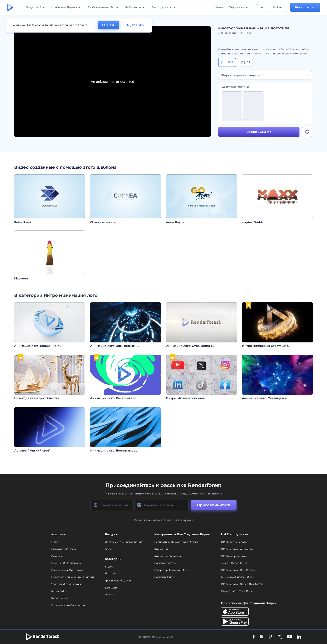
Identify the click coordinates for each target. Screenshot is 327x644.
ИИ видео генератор (235, 542)
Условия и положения (66, 584)
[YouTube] (290, 637)
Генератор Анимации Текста (173, 570)
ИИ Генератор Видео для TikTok (242, 584)
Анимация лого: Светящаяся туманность (274, 398)
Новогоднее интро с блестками (39, 398)
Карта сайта (59, 591)
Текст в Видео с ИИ (234, 563)
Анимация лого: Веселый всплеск (117, 398)
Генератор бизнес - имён (238, 577)
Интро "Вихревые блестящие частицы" (273, 346)
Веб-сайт (111, 588)
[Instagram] (262, 637)
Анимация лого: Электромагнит (115, 346)
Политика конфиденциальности (73, 577)
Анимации (161, 549)
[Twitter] (280, 637)
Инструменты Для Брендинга (124, 542)
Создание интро (165, 563)
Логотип (110, 573)
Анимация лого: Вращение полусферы (45, 346)
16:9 (227, 62)
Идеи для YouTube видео (238, 591)
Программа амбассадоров (69, 605)
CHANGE (108, 25)
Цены (219, 7)
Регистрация (305, 7)
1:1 (245, 62)
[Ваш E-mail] (161, 505)
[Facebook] (254, 637)
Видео (109, 567)
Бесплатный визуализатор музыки (177, 542)
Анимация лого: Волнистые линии (117, 450)
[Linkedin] (299, 637)
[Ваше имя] (111, 505)
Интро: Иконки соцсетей (186, 398)
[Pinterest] (270, 637)
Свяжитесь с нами (64, 549)
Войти (277, 7)
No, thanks (135, 25)
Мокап (109, 594)
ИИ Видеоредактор (234, 556)
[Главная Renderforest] (10, 7)
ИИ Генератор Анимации (237, 549)
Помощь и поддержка (66, 563)
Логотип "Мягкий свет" (32, 450)
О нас (55, 542)
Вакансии (58, 556)
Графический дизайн (119, 580)
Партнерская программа (68, 570)
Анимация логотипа (168, 556)
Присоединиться (214, 505)
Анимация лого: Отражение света (193, 346)
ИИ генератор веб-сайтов (238, 570)
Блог (108, 549)
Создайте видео (165, 577)
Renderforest (60, 598)
